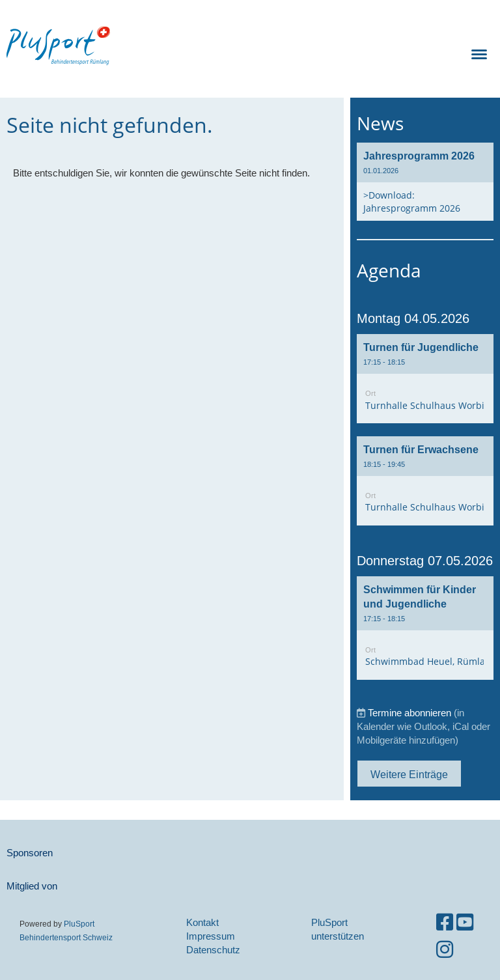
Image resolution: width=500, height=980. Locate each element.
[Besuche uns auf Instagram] (445, 950)
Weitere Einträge (409, 774)
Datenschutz (213, 950)
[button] (425, 379)
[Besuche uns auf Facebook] (445, 922)
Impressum (211, 936)
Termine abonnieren (410, 713)
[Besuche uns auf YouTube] (465, 922)
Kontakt (202, 922)
